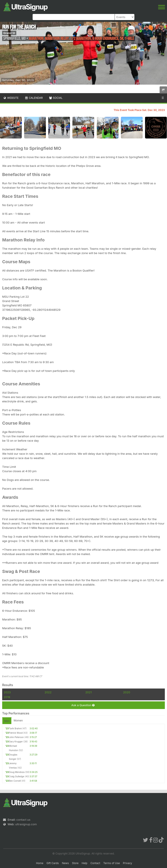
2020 (127, 692)
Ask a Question (83, 705)
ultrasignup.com (26, 824)
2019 (7, 697)
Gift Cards (53, 863)
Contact (95, 863)
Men (7, 721)
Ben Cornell (15, 781)
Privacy (127, 863)
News (65, 863)
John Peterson (16, 737)
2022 (48, 692)
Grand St (9, 33)
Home (40, 863)
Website (11, 98)
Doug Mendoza (17, 772)
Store (75, 863)
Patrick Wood (16, 733)
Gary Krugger (16, 742)
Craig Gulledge (17, 776)
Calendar (34, 98)
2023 (7, 692)
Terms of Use (112, 863)
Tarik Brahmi (15, 728)
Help (84, 863)
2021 (88, 692)
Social (56, 98)
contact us (23, 820)
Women (18, 720)
